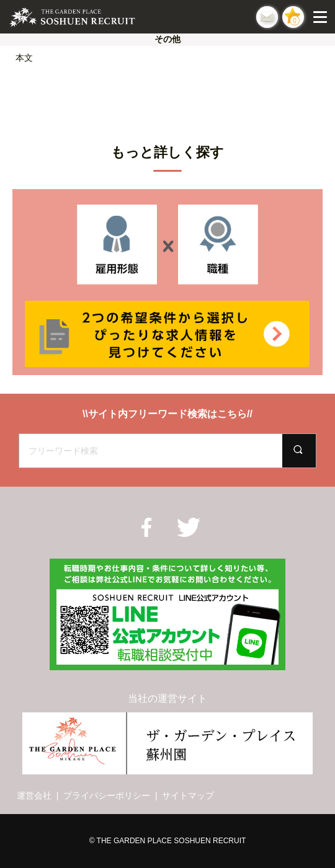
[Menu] (323, 17)
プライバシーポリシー (107, 795)
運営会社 (34, 795)
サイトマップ (188, 795)
